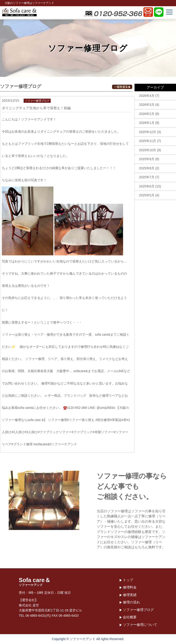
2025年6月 (147, 186)
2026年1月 (147, 123)
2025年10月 (148, 150)
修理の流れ (131, 602)
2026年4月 (147, 96)
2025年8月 (147, 168)
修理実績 (130, 595)
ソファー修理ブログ (138, 610)
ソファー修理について (140, 625)
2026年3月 (147, 105)
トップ (128, 580)
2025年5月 (147, 195)
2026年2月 (147, 114)
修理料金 (130, 587)
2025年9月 (147, 159)
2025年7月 (147, 177)
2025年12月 (148, 132)
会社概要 (130, 617)
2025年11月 (148, 141)
